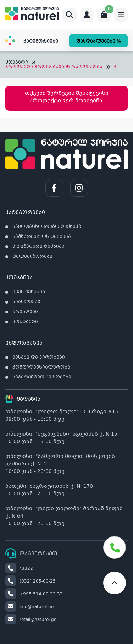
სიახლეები (26, 302)
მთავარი (17, 63)
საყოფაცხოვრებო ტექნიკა (47, 227)
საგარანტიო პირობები (42, 377)
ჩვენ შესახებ (29, 292)
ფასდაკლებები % (98, 42)
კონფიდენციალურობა (41, 367)
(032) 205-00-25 (31, 582)
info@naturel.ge (29, 607)
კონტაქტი (25, 322)
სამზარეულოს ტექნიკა (42, 237)
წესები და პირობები (39, 358)
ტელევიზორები (32, 257)
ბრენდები (25, 312)
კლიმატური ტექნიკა (38, 247)
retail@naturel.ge (31, 620)
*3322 (19, 569)
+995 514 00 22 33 (34, 594)
